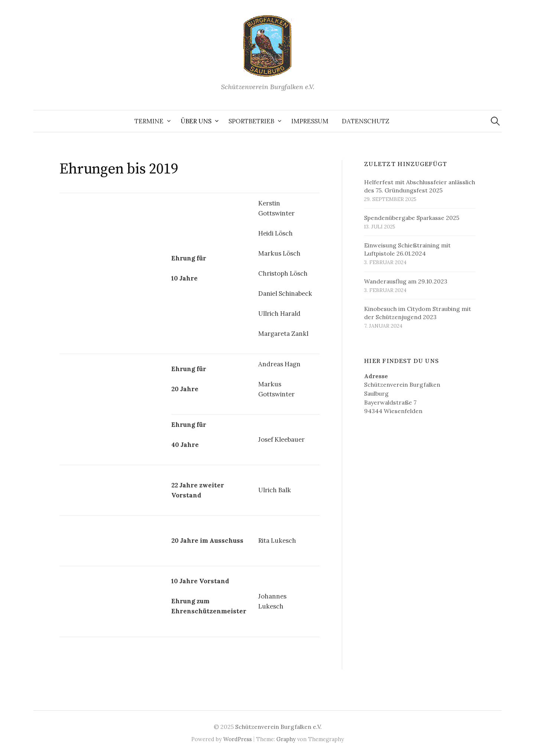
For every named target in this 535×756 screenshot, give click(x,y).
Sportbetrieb (251, 121)
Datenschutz (366, 121)
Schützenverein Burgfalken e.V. (278, 727)
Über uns (196, 121)
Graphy (286, 739)
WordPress (238, 739)
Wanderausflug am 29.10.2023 (406, 281)
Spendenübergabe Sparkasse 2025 (412, 218)
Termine (149, 121)
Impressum (310, 121)
